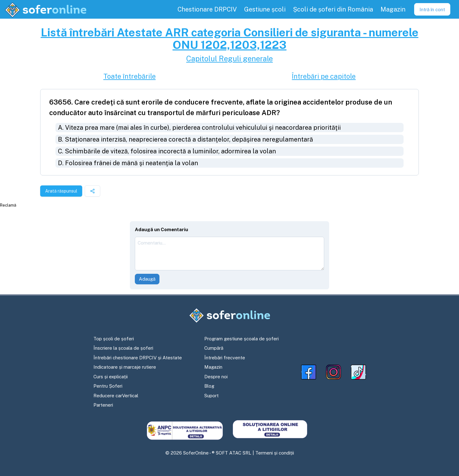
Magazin (213, 367)
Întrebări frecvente (225, 358)
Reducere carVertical (116, 396)
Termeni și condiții (275, 453)
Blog (209, 386)
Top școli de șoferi (114, 339)
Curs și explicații (111, 377)
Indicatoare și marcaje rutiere (125, 367)
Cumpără (214, 348)
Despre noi (216, 377)
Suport (211, 396)
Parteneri (103, 405)
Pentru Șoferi (108, 386)
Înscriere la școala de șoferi (123, 348)
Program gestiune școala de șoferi (241, 339)
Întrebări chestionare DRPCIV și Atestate (138, 358)
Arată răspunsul (61, 191)
